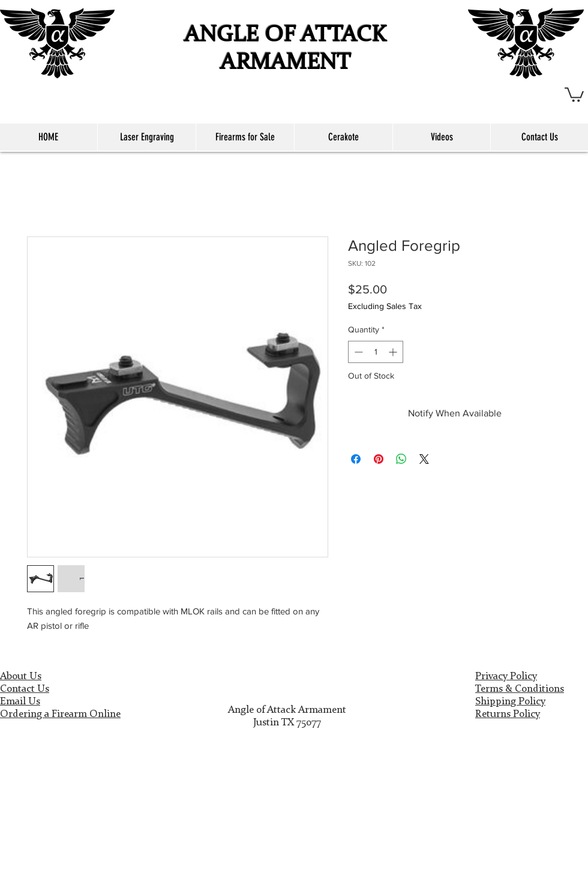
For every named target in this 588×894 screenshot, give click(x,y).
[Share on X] (424, 459)
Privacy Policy (506, 676)
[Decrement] (357, 352)
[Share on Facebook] (356, 459)
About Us (21, 676)
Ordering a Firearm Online (60, 714)
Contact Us (25, 689)
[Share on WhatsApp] (401, 459)
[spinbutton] (376, 352)
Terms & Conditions (520, 689)
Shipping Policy (510, 702)
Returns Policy (508, 714)
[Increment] (394, 352)
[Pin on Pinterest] (379, 459)
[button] (574, 94)
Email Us (20, 702)
